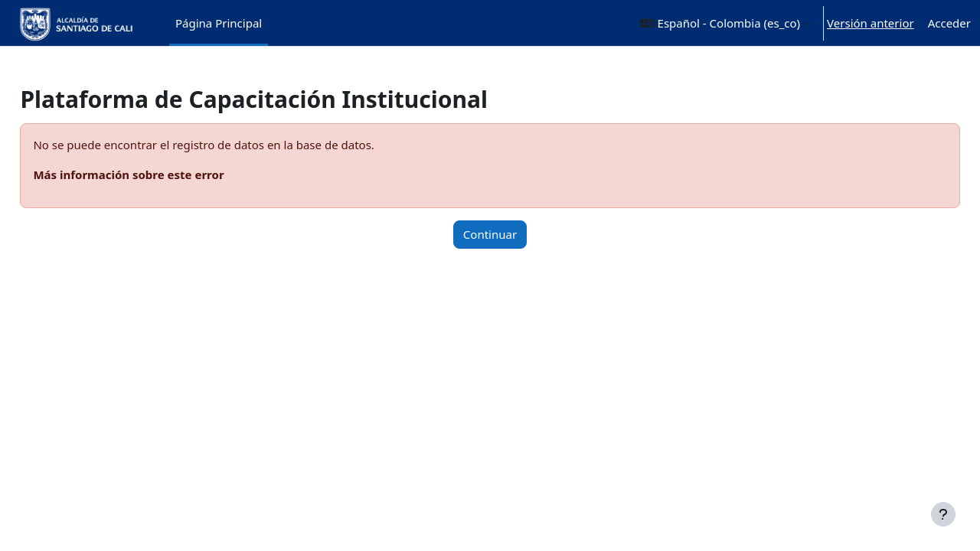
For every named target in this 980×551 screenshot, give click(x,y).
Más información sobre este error (163, 174)
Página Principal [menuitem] (219, 23)
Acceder (949, 23)
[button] (725, 23)
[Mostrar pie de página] (943, 514)
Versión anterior (871, 23)
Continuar (490, 234)
